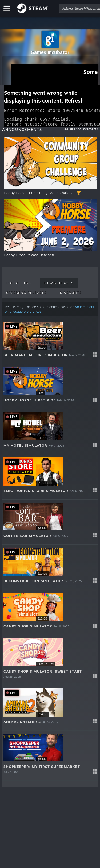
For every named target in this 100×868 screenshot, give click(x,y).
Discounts (71, 296)
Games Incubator (50, 52)
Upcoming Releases (27, 296)
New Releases (59, 286)
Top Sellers (19, 286)
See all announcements (80, 132)
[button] (50, 345)
